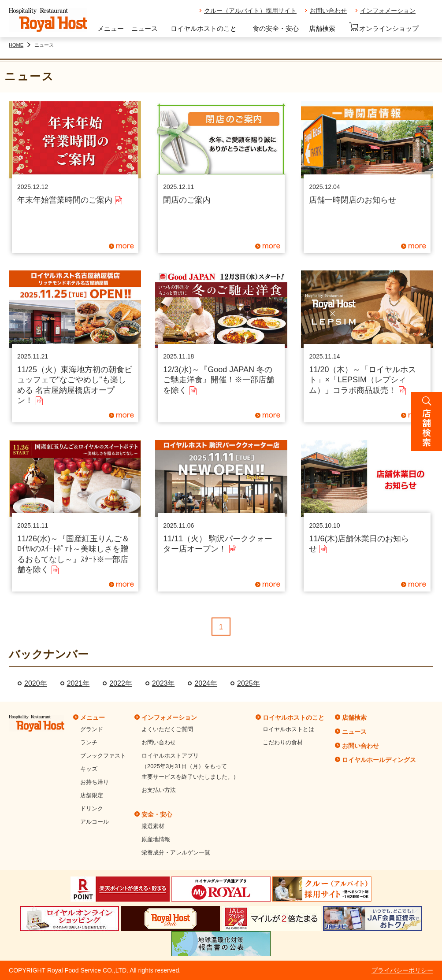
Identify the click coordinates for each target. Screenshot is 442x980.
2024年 (206, 683)
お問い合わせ (328, 11)
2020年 (36, 683)
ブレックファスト (103, 756)
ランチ (89, 742)
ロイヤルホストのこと (204, 28)
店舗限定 (92, 795)
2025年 (249, 683)
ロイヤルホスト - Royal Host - (48, 20)
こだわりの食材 (283, 742)
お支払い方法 (159, 790)
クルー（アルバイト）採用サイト (250, 11)
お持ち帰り (95, 782)
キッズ (89, 769)
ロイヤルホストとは (288, 729)
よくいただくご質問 (167, 729)
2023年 (163, 683)
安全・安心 (157, 814)
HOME (16, 45)
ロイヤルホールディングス (379, 760)
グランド (92, 729)
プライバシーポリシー (402, 970)
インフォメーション (388, 11)
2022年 (121, 683)
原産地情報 (156, 839)
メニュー (111, 28)
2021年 (78, 683)
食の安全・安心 (276, 28)
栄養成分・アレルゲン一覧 (176, 852)
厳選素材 (153, 826)
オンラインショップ (384, 27)
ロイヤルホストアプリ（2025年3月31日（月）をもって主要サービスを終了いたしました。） (190, 766)
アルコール (95, 822)
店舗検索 (322, 28)
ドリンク (92, 808)
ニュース (145, 28)
